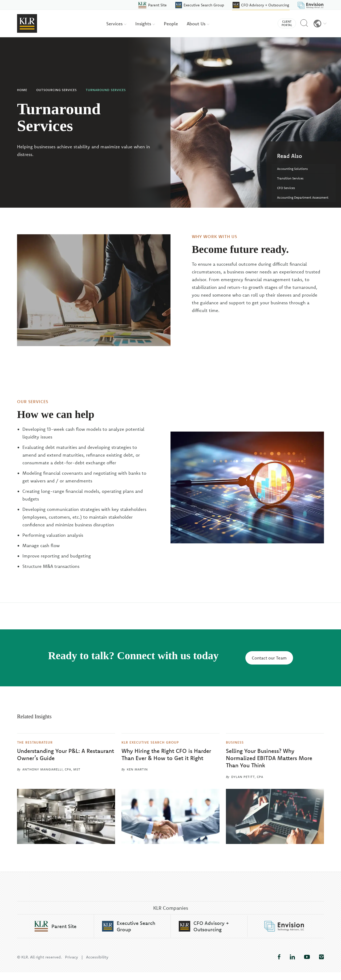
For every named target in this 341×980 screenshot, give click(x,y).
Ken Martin (137, 769)
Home (22, 90)
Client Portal (287, 23)
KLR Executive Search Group (150, 742)
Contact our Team (269, 658)
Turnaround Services (106, 90)
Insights (145, 24)
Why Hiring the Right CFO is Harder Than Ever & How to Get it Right (166, 754)
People (171, 24)
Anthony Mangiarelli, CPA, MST (51, 769)
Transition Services (290, 178)
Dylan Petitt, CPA (247, 777)
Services (116, 24)
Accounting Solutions (292, 169)
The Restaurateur (35, 742)
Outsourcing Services (56, 90)
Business (235, 742)
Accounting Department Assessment (303, 197)
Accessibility (97, 965)
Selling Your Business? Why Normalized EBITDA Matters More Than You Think (269, 758)
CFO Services (286, 188)
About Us (198, 24)
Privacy (72, 965)
